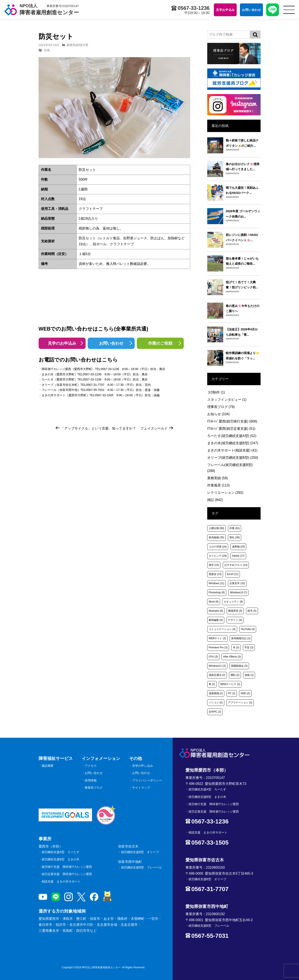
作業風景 (219, 485)
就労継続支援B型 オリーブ (140, 852)
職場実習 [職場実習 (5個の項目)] (235, 611)
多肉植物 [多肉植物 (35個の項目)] (217, 537)
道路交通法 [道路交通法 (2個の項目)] (217, 675)
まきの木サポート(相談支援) (232, 450)
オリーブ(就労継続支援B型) (233, 458)
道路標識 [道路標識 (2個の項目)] (216, 693)
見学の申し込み (143, 766)
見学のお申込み (62, 343)
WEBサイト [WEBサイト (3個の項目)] (217, 638)
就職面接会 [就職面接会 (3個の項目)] (239, 666)
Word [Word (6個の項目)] (214, 602)
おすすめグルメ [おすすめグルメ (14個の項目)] (236, 565)
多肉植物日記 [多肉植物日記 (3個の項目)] (241, 638)
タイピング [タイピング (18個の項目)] (218, 556)
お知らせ (219, 414)
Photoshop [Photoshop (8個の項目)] (217, 592)
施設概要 (48, 766)
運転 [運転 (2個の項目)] (235, 675)
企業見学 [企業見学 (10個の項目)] (237, 583)
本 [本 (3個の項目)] (236, 648)
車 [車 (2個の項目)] (212, 684)
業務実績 (73, 45)
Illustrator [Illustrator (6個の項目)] (216, 611)
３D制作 (216, 392)
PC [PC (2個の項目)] (232, 693)
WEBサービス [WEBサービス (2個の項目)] (230, 684)
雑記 (215, 500)
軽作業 (84, 45)
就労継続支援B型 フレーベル (141, 867)
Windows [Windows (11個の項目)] (217, 583)
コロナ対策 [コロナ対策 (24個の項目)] (218, 547)
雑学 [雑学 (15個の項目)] (214, 565)
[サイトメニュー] (289, 10)
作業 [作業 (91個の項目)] (235, 528)
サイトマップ (141, 788)
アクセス (91, 766)
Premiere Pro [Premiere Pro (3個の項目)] (218, 648)
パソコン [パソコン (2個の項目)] (216, 703)
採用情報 (91, 780)
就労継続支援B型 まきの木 (61, 859)
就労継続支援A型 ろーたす (61, 852)
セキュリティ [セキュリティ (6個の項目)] (233, 602)
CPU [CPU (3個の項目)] (213, 657)
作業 (47, 50)
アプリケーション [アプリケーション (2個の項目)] (240, 703)
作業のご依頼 (160, 343)
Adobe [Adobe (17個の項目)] (238, 556)
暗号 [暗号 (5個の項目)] (252, 611)
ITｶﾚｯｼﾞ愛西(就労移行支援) (232, 421)
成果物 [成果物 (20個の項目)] (238, 547)
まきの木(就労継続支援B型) (233, 443)
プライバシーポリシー (147, 780)
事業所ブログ (94, 788)
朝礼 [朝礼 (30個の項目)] (235, 537)
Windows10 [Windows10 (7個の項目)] (238, 592)
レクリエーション (225, 493)
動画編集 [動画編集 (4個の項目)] (216, 620)
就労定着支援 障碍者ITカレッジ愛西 (67, 874)
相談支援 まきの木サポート (61, 881)
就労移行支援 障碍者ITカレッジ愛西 (67, 867)
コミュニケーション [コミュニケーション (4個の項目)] (222, 629)
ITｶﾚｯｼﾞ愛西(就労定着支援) (231, 429)
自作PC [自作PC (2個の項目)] (215, 712)
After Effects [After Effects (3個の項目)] (232, 657)
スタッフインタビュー (227, 400)
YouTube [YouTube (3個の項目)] (248, 629)
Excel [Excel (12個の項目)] (233, 574)
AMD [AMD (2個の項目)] (245, 693)
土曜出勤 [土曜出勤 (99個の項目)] (217, 528)
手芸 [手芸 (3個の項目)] (249, 648)
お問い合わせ (111, 343)
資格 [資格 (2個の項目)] (249, 675)
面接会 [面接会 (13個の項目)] (215, 574)
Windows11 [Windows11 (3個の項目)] (217, 666)
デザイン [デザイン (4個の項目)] (235, 620)
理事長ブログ (221, 407)
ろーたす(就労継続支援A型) (232, 436)
